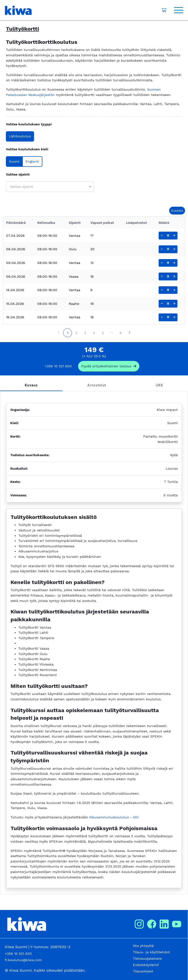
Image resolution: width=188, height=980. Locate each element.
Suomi (14, 161)
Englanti (32, 161)
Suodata (177, 211)
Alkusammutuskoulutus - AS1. (114, 817)
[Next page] (129, 333)
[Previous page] (59, 333)
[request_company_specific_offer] (109, 366)
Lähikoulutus (20, 136)
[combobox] (47, 186)
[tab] (31, 385)
